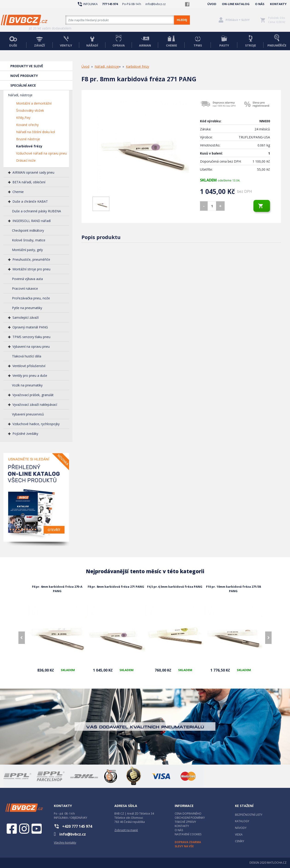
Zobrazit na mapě (126, 830)
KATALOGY (242, 821)
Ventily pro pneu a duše (30, 376)
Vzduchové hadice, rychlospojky (36, 424)
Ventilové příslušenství (29, 366)
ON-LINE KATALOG (236, 4)
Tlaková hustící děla (27, 356)
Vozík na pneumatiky (27, 385)
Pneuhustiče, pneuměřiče (31, 259)
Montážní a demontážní (34, 103)
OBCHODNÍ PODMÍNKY (190, 818)
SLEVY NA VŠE (184, 846)
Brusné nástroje (28, 139)
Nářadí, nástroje (20, 95)
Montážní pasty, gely (27, 250)
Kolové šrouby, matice (29, 240)
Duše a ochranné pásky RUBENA (36, 211)
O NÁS (260, 4)
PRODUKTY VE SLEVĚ (27, 66)
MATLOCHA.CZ (277, 863)
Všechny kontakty (65, 843)
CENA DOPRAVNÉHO (188, 814)
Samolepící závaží (26, 317)
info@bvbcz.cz (156, 4)
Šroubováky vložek (30, 110)
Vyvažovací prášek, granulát (33, 395)
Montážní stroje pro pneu (31, 269)
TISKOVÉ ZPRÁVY (185, 822)
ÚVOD (212, 4)
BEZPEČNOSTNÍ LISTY (249, 815)
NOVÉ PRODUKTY (24, 76)
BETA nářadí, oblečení (29, 182)
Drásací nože (26, 160)
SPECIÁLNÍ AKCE (23, 85)
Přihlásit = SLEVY (238, 20)
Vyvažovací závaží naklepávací (35, 405)
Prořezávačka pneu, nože (31, 298)
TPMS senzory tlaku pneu (31, 337)
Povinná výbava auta (27, 279)
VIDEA (239, 834)
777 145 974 (110, 4)
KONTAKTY (278, 4)
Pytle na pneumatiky (27, 308)
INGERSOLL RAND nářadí (32, 221)
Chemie (18, 192)
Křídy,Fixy (23, 118)
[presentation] (22, 638)
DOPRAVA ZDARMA (188, 842)
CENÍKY (240, 841)
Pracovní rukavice (25, 288)
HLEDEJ (182, 20)
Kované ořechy (27, 125)
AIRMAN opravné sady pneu (33, 172)
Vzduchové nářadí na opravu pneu (41, 153)
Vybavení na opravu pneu (31, 346)
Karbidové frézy (29, 146)
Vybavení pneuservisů (28, 414)
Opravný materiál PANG (30, 327)
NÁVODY (241, 828)
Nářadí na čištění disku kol (36, 132)
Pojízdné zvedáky (25, 434)
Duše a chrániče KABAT (30, 201)
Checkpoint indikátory (28, 230)
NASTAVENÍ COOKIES (188, 834)
